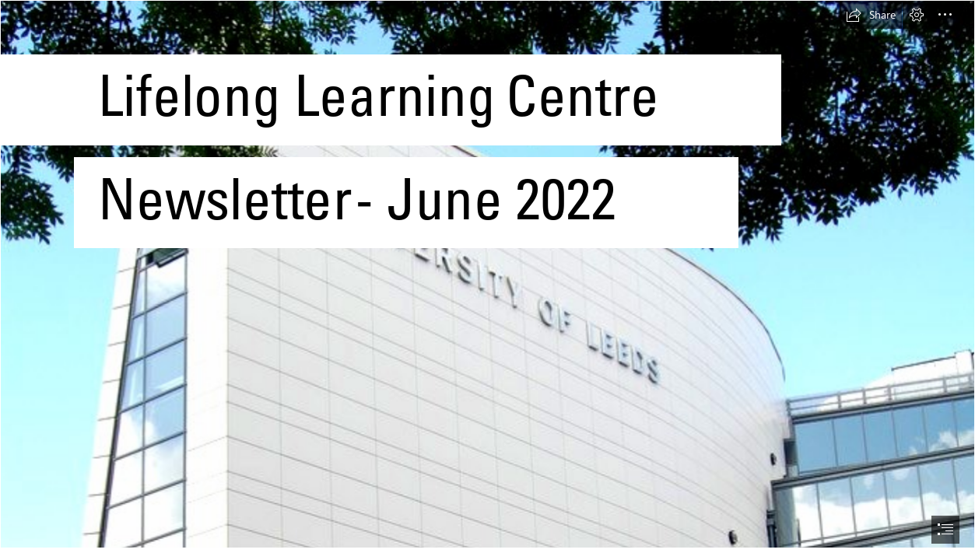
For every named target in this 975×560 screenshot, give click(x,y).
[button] (871, 15)
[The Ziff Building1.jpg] (487, 274)
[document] (487, 280)
